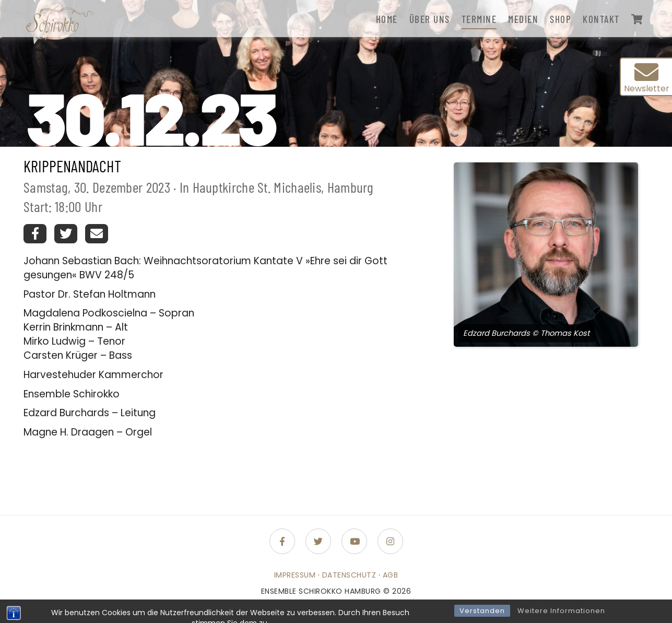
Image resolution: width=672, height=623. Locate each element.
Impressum (295, 575)
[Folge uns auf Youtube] (354, 541)
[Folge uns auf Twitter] (318, 541)
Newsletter (647, 77)
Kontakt (601, 19)
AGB (391, 575)
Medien (523, 19)
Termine (479, 19)
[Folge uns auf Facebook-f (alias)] (282, 541)
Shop (561, 19)
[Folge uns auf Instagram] (390, 541)
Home (387, 19)
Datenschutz (349, 575)
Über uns (430, 19)
